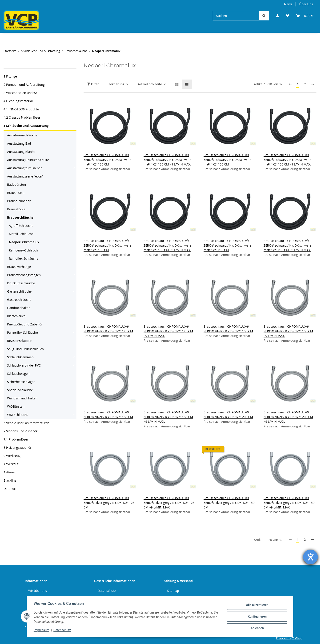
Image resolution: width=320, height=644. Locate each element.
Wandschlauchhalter (22, 398)
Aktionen (10, 472)
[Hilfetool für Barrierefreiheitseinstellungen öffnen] (310, 557)
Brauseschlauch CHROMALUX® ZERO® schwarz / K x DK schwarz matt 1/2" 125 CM (107, 160)
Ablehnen (257, 628)
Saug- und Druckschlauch (25, 349)
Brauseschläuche (20, 217)
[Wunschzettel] (288, 16)
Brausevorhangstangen (24, 275)
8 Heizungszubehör (18, 448)
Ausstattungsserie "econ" (25, 176)
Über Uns (306, 4)
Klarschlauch (16, 316)
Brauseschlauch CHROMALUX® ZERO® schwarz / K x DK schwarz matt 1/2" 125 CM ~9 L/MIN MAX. (167, 160)
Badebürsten (16, 184)
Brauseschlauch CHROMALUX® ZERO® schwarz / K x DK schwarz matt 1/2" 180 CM (107, 245)
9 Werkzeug (12, 456)
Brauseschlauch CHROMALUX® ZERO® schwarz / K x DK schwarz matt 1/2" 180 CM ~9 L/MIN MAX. (167, 245)
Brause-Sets (16, 193)
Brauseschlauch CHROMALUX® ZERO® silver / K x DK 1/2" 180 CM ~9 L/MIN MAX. (168, 417)
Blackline (10, 480)
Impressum (42, 630)
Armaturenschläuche (22, 135)
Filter (93, 84)
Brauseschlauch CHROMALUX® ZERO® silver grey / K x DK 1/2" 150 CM (229, 503)
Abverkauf (11, 464)
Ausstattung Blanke (21, 152)
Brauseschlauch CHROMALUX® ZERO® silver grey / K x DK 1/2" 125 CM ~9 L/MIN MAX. (169, 503)
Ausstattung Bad (19, 143)
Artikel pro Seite (150, 84)
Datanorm (11, 489)
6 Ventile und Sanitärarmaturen (26, 423)
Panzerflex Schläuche (22, 332)
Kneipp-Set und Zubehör (25, 324)
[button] (278, 16)
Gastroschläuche (19, 300)
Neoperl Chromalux (24, 242)
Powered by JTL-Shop (289, 638)
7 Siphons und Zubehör (20, 431)
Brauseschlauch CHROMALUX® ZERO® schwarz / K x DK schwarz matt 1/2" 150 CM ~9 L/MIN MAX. (287, 160)
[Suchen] (236, 16)
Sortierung (116, 84)
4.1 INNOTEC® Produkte (21, 109)
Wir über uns (38, 591)
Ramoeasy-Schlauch (23, 250)
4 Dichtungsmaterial (18, 101)
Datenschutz (107, 591)
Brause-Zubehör (19, 201)
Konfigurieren (257, 617)
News (288, 4)
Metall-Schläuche (21, 234)
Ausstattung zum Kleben (25, 168)
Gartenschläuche (19, 291)
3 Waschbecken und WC (21, 93)
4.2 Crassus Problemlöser (22, 117)
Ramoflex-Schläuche (24, 258)
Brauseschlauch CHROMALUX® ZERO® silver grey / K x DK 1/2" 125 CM (109, 503)
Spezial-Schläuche (20, 390)
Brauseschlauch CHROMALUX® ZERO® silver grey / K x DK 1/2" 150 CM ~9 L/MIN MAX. (289, 503)
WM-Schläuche (18, 415)
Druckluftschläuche (21, 283)
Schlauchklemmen (20, 357)
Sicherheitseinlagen (21, 382)
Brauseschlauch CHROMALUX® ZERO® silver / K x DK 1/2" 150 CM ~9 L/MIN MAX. (288, 331)
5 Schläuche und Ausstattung (26, 126)
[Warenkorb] (305, 16)
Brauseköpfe (16, 209)
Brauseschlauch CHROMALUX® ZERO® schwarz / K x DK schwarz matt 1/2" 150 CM (227, 160)
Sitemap (173, 591)
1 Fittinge (10, 76)
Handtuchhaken (19, 308)
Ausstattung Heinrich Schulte (28, 160)
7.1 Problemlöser (16, 439)
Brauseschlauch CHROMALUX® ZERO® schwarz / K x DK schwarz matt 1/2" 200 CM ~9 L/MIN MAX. (287, 245)
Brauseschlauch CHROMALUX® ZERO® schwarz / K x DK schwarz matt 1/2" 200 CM (227, 245)
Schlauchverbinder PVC (24, 365)
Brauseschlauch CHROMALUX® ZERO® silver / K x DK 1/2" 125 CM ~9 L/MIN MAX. (168, 331)
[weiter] (312, 84)
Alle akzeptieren (257, 605)
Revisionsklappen (20, 341)
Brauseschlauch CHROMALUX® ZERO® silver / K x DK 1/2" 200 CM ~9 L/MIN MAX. (288, 417)
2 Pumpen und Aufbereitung (24, 85)
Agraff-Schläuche (21, 226)
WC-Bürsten (16, 406)
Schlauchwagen (18, 374)
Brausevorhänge (19, 267)
